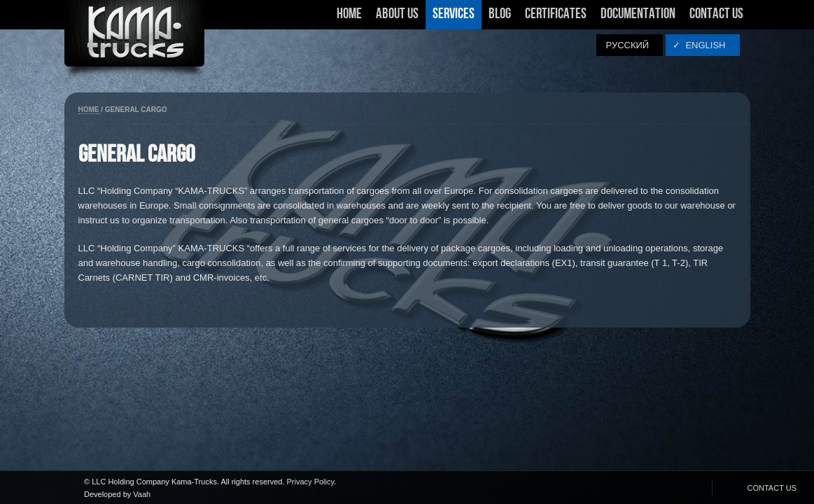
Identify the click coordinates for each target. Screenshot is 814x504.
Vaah (142, 494)
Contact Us (716, 14)
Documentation (638, 14)
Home (349, 14)
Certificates (556, 18)
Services (454, 18)
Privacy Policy (311, 482)
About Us (397, 18)
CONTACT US (772, 488)
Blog (500, 14)
